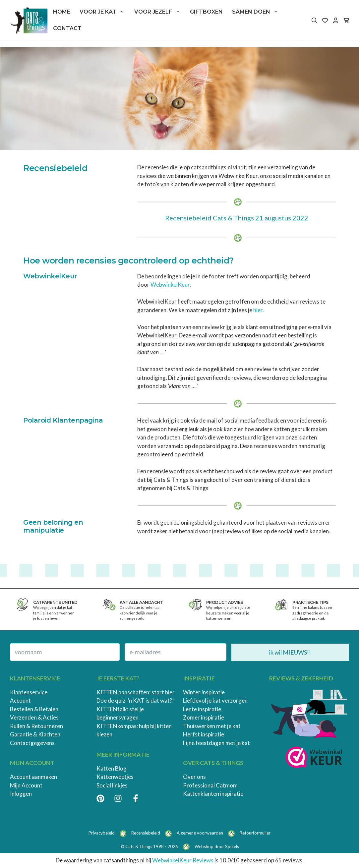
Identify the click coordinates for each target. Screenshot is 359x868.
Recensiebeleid (146, 833)
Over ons (194, 777)
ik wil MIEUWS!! (290, 652)
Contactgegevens (32, 743)
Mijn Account (26, 785)
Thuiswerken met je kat (212, 726)
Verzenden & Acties (34, 717)
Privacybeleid (102, 833)
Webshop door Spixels (217, 846)
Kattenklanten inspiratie (213, 794)
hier (258, 310)
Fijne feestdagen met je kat (216, 743)
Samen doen (258, 12)
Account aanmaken (33, 777)
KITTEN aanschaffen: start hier (136, 692)
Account (20, 700)
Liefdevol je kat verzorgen (215, 700)
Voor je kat (105, 12)
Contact (67, 28)
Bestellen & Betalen (34, 709)
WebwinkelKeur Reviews (183, 860)
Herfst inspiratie (204, 734)
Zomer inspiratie (204, 717)
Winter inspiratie (204, 692)
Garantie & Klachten (35, 734)
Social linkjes (112, 785)
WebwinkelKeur (170, 285)
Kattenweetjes (115, 777)
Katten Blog (112, 768)
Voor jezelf (160, 12)
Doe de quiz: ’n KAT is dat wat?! (135, 700)
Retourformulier (255, 833)
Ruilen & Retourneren (36, 726)
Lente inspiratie (202, 709)
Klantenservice (29, 692)
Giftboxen (206, 12)
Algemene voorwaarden (200, 833)
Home (62, 12)
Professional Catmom (210, 785)
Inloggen (21, 794)
